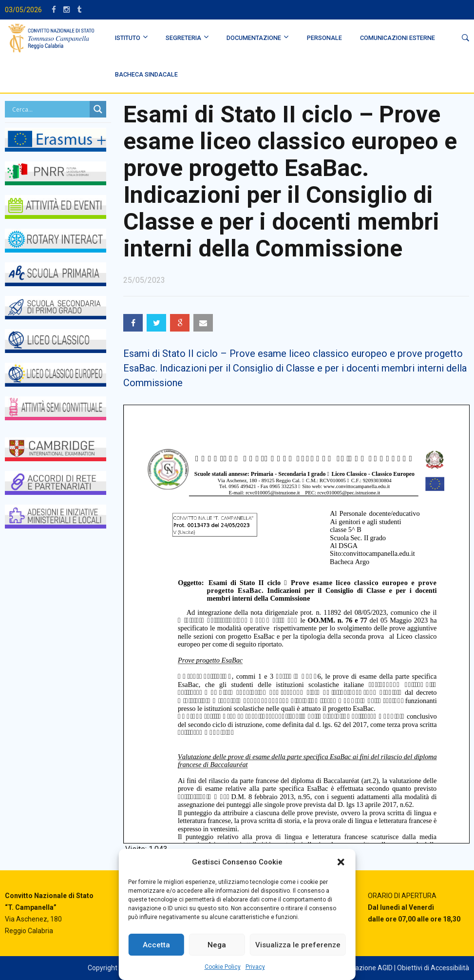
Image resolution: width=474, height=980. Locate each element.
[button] (341, 862)
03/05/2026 (23, 10)
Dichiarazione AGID (363, 968)
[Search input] (50, 109)
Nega (217, 945)
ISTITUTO (128, 38)
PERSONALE (324, 38)
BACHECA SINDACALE (146, 74)
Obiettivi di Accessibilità (433, 968)
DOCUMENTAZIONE (254, 38)
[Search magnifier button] (98, 109)
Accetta (156, 945)
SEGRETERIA (183, 38)
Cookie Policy (223, 967)
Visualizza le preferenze (298, 945)
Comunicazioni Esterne (398, 38)
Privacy (255, 967)
